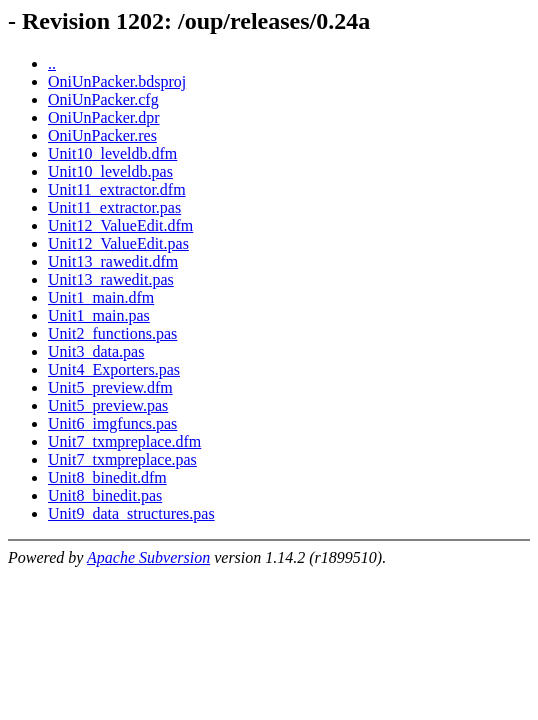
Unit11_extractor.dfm (117, 189)
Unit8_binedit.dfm (107, 477)
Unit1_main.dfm (101, 297)
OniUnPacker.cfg (103, 99)
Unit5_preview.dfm (110, 387)
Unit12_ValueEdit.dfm (120, 225)
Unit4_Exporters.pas (114, 369)
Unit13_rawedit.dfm (113, 261)
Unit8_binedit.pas (105, 495)
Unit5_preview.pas (108, 405)
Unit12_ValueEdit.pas (118, 243)
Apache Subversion (148, 557)
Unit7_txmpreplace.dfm (124, 441)
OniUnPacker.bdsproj (117, 81)
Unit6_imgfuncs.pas (112, 423)
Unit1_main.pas (99, 315)
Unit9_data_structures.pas (131, 513)
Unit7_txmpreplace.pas (122, 459)
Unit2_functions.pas (112, 333)
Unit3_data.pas (96, 351)
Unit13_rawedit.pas (111, 279)
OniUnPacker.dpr (104, 117)
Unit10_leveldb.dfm (112, 153)
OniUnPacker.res (102, 135)
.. (52, 63)
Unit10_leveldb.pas (110, 171)
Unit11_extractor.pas (114, 207)
